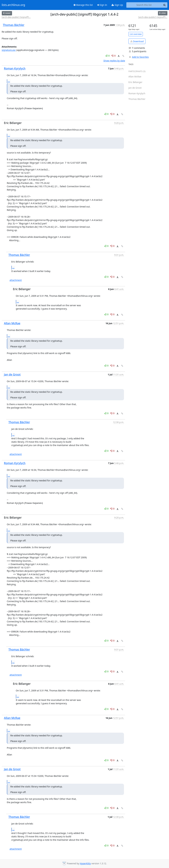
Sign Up (117, 5)
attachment (16, 280)
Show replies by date (114, 61)
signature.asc (9, 50)
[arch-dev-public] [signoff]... (16, 17)
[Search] (165, 5)
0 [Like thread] (108, 56)
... (9, 81)
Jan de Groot (12, 374)
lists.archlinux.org (13, 5)
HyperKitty (85, 863)
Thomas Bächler (14, 25)
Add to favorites (139, 57)
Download (137, 41)
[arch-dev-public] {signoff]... (153, 17)
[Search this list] (144, 5)
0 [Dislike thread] (114, 56)
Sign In (102, 5)
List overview (136, 34)
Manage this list (83, 5)
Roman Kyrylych (15, 68)
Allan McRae (12, 323)
